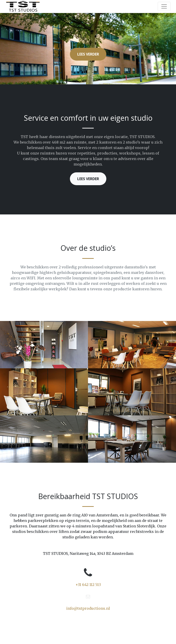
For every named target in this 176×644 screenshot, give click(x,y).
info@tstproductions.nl (88, 608)
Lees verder (88, 54)
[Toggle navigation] (164, 6)
